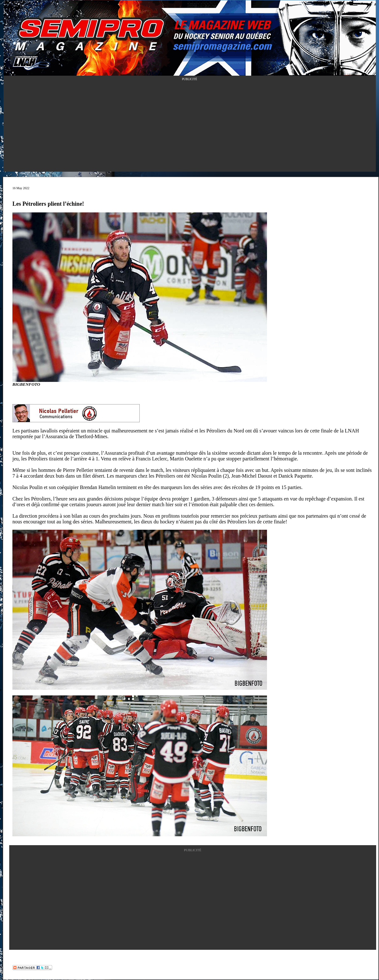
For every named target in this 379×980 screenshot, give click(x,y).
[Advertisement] (190, 127)
